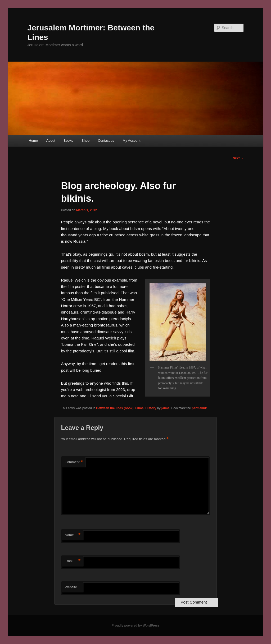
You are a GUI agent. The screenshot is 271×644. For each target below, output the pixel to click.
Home (33, 141)
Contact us (106, 141)
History (151, 408)
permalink (199, 408)
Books (68, 141)
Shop (85, 141)
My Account (131, 141)
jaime (166, 408)
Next (238, 158)
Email (73, 561)
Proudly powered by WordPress (135, 625)
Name (73, 535)
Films (139, 408)
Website (71, 587)
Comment (74, 462)
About (51, 141)
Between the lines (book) (115, 408)
